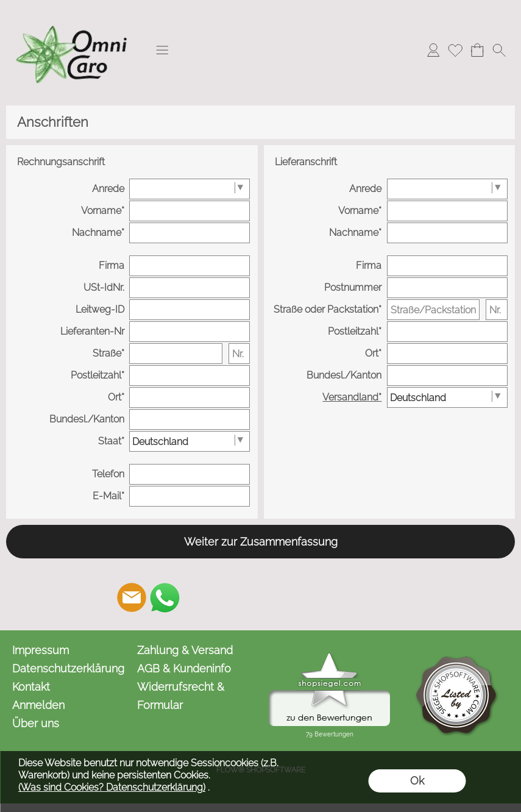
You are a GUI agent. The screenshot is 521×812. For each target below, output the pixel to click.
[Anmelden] (433, 50)
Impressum (41, 650)
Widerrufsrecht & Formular (181, 696)
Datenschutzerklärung (68, 668)
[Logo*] (73, 13)
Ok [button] (417, 781)
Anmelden (38, 705)
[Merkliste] (455, 50)
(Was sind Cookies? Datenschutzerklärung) (112, 787)
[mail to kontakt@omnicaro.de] (132, 597)
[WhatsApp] (165, 597)
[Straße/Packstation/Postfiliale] (433, 310)
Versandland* (352, 397)
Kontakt (31, 687)
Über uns (36, 723)
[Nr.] (239, 354)
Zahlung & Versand (185, 650)
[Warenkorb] (477, 50)
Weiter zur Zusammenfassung (261, 542)
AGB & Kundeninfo (184, 668)
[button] (162, 50)
